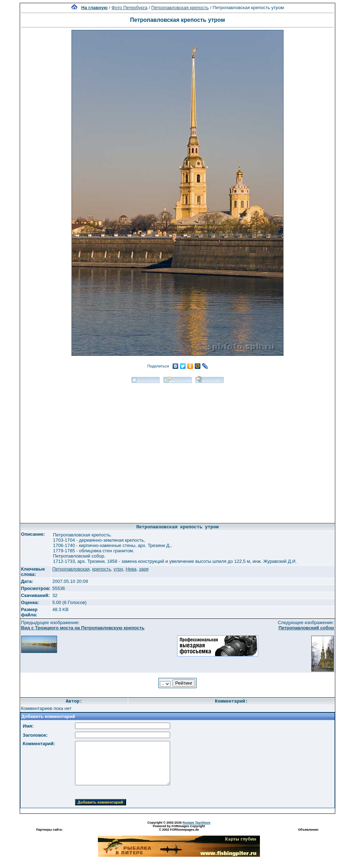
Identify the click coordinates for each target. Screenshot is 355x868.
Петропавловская (71, 569)
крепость (102, 569)
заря (144, 569)
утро (118, 569)
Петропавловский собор (306, 628)
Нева (131, 569)
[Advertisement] (83, 451)
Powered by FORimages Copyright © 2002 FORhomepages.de (179, 828)
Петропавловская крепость (180, 8)
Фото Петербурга (129, 8)
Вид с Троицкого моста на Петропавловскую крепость (83, 628)
